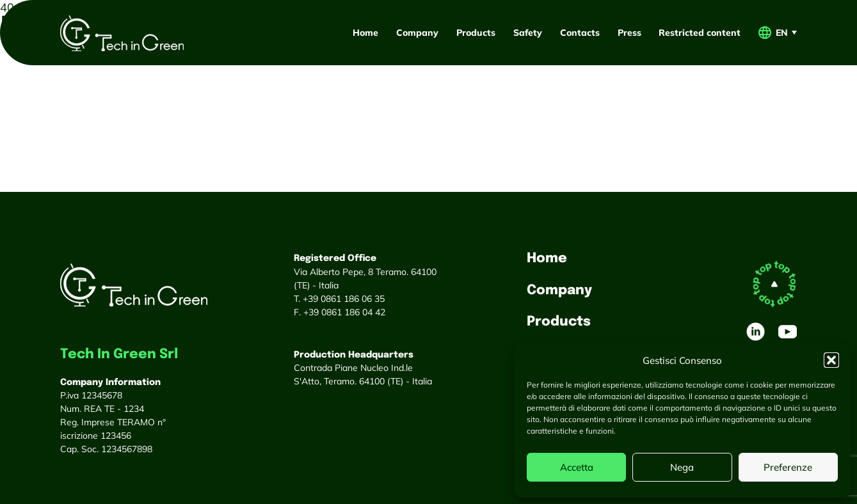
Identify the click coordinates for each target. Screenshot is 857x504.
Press (629, 32)
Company (417, 32)
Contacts (580, 32)
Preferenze (788, 467)
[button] (831, 360)
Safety (528, 32)
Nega (682, 467)
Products (476, 32)
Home (365, 32)
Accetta (577, 467)
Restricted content (700, 32)
